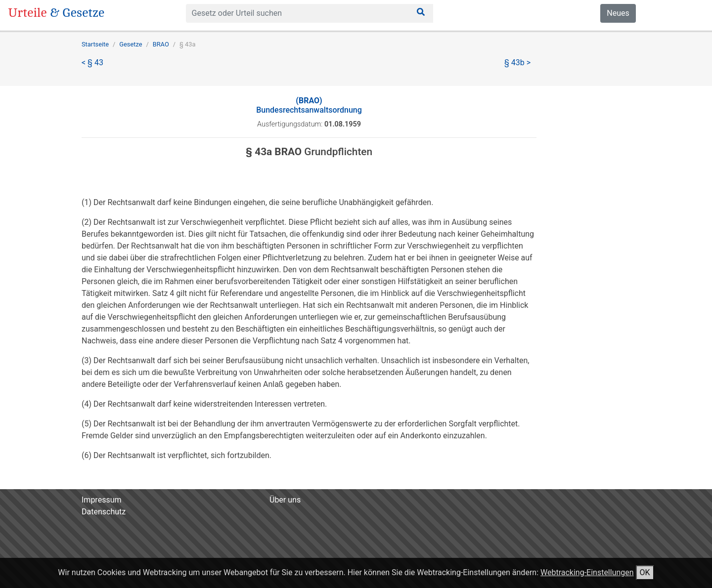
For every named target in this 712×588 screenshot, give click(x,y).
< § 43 (92, 63)
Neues (618, 13)
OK (645, 572)
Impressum (102, 500)
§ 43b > (517, 63)
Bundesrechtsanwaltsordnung (309, 105)
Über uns (285, 500)
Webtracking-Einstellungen (587, 572)
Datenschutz (104, 512)
